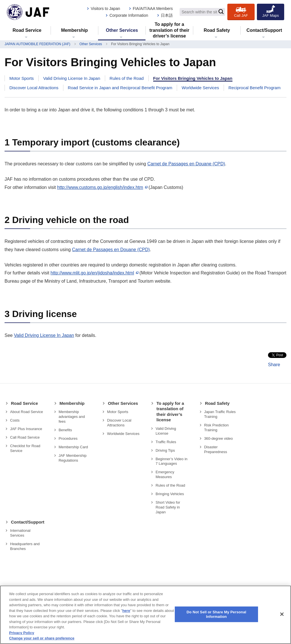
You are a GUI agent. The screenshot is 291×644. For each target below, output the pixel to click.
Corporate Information (129, 15)
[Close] (282, 614)
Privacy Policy (22, 633)
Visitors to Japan (105, 9)
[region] (145, 615)
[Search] (221, 12)
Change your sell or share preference (42, 638)
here (126, 611)
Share (274, 365)
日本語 (167, 15)
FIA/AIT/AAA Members (153, 9)
